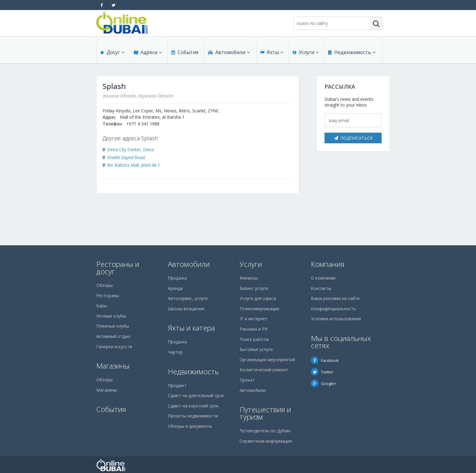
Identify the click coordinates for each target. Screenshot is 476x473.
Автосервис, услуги (188, 298)
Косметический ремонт (264, 370)
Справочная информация (266, 441)
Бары (102, 306)
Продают (177, 385)
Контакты (321, 288)
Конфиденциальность (333, 309)
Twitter (322, 372)
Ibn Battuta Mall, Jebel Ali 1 (134, 165)
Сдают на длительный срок (196, 395)
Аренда (175, 288)
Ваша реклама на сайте (335, 298)
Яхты (272, 52)
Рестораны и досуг (118, 268)
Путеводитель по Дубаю (265, 431)
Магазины (113, 366)
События (185, 52)
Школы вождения (186, 309)
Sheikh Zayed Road (126, 157)
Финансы (249, 278)
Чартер (175, 352)
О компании (323, 278)
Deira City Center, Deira (130, 150)
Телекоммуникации (259, 309)
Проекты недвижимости (193, 416)
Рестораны (108, 296)
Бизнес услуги (254, 288)
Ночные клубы (111, 316)
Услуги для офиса (258, 298)
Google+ (324, 383)
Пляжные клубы (113, 326)
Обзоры (104, 285)
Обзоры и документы (190, 426)
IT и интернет (254, 319)
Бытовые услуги (256, 349)
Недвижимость (352, 52)
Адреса (148, 52)
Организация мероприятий (267, 360)
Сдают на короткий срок (193, 406)
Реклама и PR (253, 329)
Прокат (247, 380)
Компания (328, 264)
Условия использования (336, 319)
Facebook (325, 360)
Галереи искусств (114, 347)
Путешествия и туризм (265, 413)
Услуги (306, 52)
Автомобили (229, 52)
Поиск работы (254, 339)
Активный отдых (113, 336)
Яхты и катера (191, 328)
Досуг (112, 52)
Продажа (177, 278)
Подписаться (353, 138)
